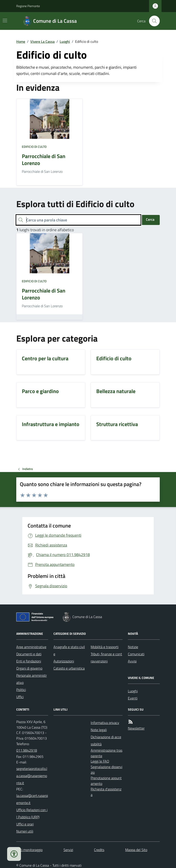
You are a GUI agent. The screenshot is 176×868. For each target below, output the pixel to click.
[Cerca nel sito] (153, 21)
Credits (99, 850)
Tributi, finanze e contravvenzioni (106, 658)
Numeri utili (25, 831)
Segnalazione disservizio (106, 770)
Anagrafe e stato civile (69, 650)
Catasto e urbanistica (69, 668)
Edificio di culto (34, 147)
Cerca (150, 219)
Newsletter (136, 728)
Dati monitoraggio (29, 850)
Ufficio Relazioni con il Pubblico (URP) (32, 813)
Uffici (20, 697)
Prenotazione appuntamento (106, 781)
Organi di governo (29, 668)
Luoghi (65, 41)
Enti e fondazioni (29, 661)
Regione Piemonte (28, 6)
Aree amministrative (31, 647)
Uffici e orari (25, 824)
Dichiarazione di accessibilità (106, 740)
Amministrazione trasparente (106, 753)
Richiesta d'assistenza (106, 792)
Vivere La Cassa (42, 41)
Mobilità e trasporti (105, 647)
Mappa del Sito (136, 850)
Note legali (99, 730)
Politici (21, 690)
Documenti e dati (29, 654)
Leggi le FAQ (100, 761)
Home (21, 41)
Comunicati (136, 654)
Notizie (133, 647)
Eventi (133, 698)
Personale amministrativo (32, 679)
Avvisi (132, 661)
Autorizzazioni (64, 661)
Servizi (68, 850)
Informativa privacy (105, 723)
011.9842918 (27, 750)
